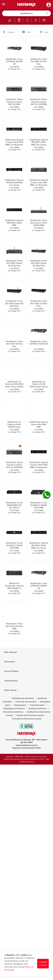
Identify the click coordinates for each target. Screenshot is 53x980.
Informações (26, 662)
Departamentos (26, 681)
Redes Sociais (26, 690)
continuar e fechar (43, 964)
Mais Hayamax (26, 652)
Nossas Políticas (26, 671)
